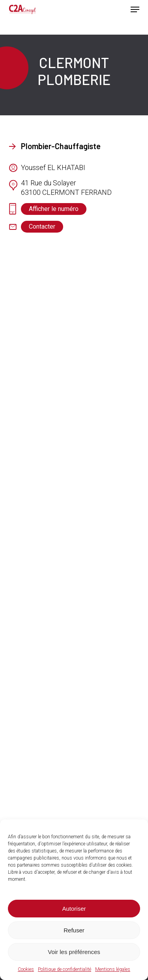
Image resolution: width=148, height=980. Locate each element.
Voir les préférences (74, 952)
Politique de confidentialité (65, 969)
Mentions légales (113, 969)
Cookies (26, 969)
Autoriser (74, 909)
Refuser (74, 930)
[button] (135, 9)
